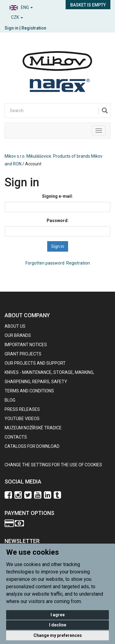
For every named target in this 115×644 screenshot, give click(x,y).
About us (15, 326)
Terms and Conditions (29, 391)
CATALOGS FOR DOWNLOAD (32, 446)
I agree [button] (58, 615)
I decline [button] (58, 625)
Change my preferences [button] (58, 635)
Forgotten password (45, 263)
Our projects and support (35, 363)
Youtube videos (22, 419)
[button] (29, 7)
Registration (34, 28)
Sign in (11, 28)
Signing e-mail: (57, 196)
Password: (58, 221)
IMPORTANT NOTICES (26, 345)
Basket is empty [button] (88, 5)
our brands (18, 335)
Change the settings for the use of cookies (53, 465)
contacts (16, 437)
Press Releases (22, 409)
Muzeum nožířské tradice (33, 428)
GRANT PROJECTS (23, 354)
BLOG (10, 400)
